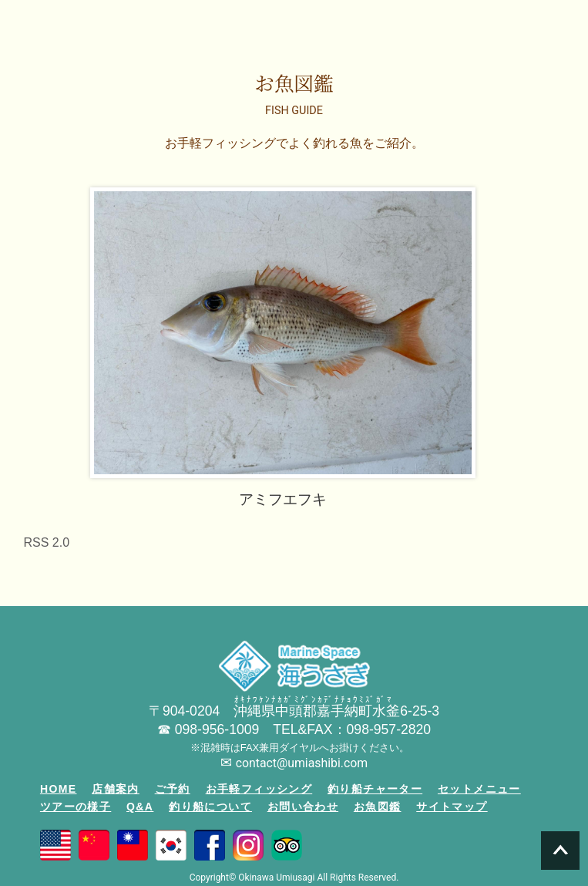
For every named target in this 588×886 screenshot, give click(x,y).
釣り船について (210, 807)
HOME (59, 789)
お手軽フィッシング (259, 789)
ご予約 (173, 789)
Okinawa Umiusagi (276, 878)
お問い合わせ (303, 807)
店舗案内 (116, 789)
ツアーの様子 (76, 807)
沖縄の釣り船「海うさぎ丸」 (63, 24)
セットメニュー (479, 789)
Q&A (140, 807)
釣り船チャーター (375, 789)
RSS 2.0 (47, 542)
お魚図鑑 (378, 807)
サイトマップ (452, 807)
